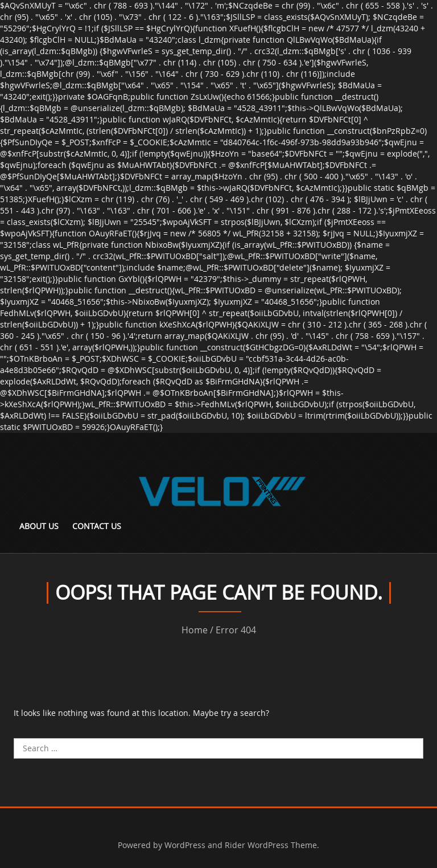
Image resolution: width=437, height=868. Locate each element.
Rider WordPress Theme (271, 845)
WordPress (185, 845)
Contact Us (97, 526)
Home (195, 630)
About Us (39, 526)
